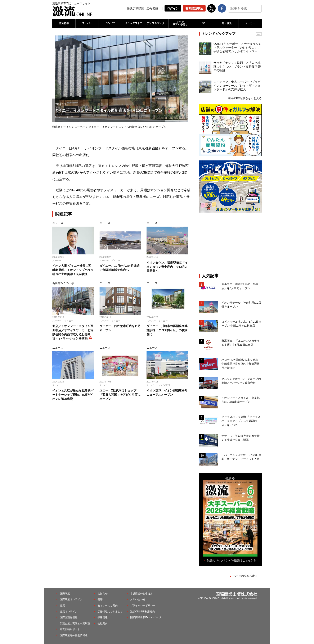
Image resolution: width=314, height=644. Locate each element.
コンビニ (110, 23)
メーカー (250, 23)
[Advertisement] (230, 243)
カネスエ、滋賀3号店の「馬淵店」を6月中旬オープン (240, 286)
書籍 (100, 599)
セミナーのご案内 (108, 606)
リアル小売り (180, 23)
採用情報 (103, 617)
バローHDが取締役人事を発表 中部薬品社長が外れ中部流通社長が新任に (241, 364)
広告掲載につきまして (110, 612)
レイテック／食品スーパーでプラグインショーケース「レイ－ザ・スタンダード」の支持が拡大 (237, 86)
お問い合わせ (138, 599)
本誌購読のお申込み (142, 594)
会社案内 (103, 623)
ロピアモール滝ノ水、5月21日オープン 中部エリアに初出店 (241, 324)
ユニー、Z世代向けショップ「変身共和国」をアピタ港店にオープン (120, 394)
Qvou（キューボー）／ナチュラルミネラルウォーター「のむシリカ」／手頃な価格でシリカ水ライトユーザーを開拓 (237, 48)
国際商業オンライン (71, 599)
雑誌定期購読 (135, 9)
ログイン (173, 8)
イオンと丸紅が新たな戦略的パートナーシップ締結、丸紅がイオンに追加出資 (73, 394)
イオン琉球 (164, 385)
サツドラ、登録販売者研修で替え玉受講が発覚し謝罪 (241, 438)
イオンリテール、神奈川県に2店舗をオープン (241, 305)
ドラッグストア (134, 23)
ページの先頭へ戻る (245, 576)
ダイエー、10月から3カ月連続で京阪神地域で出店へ (119, 268)
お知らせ (103, 594)
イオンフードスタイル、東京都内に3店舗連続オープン (241, 400)
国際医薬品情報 (69, 617)
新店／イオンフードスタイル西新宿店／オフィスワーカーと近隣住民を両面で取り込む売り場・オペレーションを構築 (73, 332)
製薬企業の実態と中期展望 (75, 623)
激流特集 (64, 23)
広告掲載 (152, 9)
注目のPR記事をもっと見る (245, 98)
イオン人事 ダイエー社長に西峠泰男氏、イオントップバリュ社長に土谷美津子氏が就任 (73, 270)
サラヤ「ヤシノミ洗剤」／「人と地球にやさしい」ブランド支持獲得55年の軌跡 (237, 67)
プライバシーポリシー (143, 606)
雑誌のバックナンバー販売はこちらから (232, 560)
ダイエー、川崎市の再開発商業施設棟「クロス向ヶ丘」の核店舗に (167, 330)
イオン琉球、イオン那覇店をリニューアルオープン (167, 393)
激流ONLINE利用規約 (142, 612)
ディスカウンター (157, 23)
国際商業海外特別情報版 (74, 635)
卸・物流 (227, 23)
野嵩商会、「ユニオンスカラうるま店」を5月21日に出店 (241, 343)
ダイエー (71, 117)
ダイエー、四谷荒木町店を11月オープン (120, 328)
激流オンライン (62, 127)
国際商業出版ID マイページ (146, 617)
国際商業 (65, 594)
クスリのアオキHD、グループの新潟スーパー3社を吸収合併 (241, 381)
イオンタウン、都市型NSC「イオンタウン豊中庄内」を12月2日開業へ (167, 267)
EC (203, 23)
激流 (62, 606)
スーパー (87, 23)
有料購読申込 (194, 8)
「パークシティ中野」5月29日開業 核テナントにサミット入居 (241, 457)
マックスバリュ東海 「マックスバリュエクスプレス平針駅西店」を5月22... (241, 421)
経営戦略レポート (70, 629)
